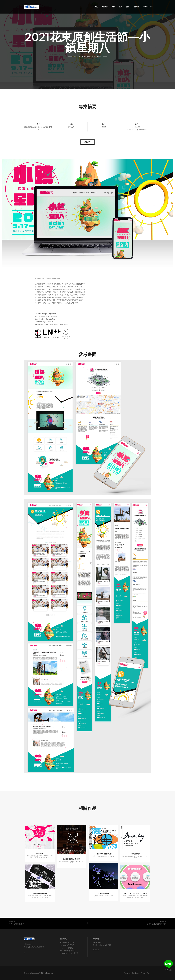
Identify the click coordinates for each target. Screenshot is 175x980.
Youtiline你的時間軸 (67, 943)
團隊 (110, 4)
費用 (124, 4)
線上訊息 (96, 950)
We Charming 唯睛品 (68, 951)
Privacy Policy (146, 973)
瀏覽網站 (87, 142)
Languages (145, 4)
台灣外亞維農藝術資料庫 (156, 924)
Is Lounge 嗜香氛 (66, 948)
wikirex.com (34, 973)
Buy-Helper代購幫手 (67, 945)
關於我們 (102, 4)
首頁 (93, 4)
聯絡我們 (133, 4)
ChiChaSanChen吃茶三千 (69, 953)
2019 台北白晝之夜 (17, 924)
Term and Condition (132, 973)
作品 (117, 4)
